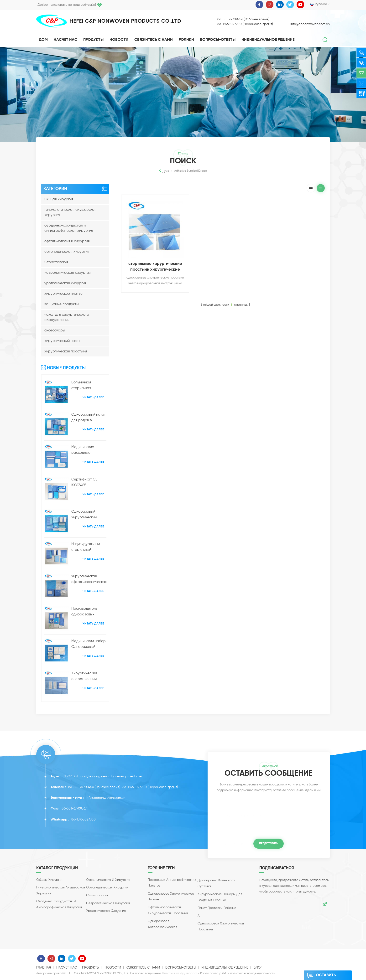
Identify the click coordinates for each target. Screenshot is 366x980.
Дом (43, 40)
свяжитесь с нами (154, 40)
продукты (91, 968)
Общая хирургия (59, 199)
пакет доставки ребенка (217, 908)
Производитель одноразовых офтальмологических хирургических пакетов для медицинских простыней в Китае (89, 612)
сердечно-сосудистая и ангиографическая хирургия (69, 228)
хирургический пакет (62, 341)
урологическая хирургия (65, 283)
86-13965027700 (135, 787)
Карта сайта (209, 973)
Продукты (93, 40)
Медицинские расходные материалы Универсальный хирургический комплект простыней (89, 450)
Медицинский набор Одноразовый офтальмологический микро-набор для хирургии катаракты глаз (89, 645)
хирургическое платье (63, 294)
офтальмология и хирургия (67, 241)
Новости (119, 40)
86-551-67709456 (81, 787)
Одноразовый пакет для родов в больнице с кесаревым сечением (89, 418)
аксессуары (55, 330)
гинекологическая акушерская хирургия (70, 212)
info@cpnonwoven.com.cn (310, 24)
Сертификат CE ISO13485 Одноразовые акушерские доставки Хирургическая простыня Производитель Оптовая (84, 483)
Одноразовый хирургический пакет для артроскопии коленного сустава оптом (87, 515)
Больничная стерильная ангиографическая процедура (87, 386)
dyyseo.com (189, 973)
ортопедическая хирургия (67, 252)
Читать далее (93, 397)
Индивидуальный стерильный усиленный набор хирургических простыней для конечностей (86, 547)
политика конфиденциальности (253, 973)
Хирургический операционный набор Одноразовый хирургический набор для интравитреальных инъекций (88, 677)
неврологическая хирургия (68, 273)
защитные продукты (62, 304)
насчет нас (65, 40)
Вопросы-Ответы (218, 40)
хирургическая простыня (66, 351)
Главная (44, 968)
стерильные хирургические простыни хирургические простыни (155, 267)
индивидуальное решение (268, 40)
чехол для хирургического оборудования (67, 317)
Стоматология (56, 262)
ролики (186, 40)
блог (258, 968)
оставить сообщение (322, 975)
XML (224, 973)
